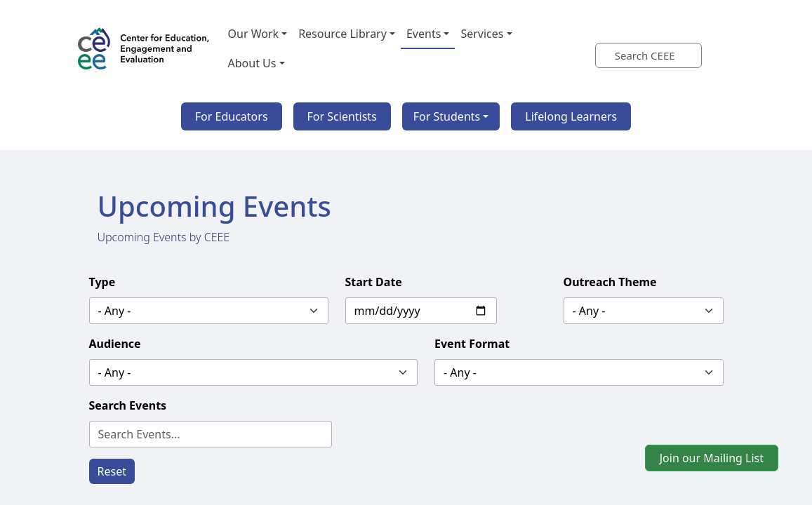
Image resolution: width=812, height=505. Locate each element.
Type (102, 282)
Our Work (254, 34)
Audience (115, 344)
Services (482, 34)
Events (424, 34)
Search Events (128, 405)
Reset (112, 471)
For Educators (232, 116)
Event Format (472, 344)
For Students (447, 116)
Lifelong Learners (571, 116)
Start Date (374, 282)
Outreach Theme (610, 282)
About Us (252, 63)
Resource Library (342, 34)
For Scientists (342, 116)
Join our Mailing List (712, 458)
